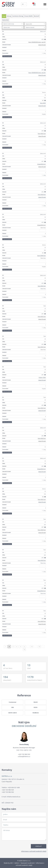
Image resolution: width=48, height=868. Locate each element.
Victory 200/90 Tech (41, 256)
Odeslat (39, 846)
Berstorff (37, 16)
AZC (11, 863)
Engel (4, 16)
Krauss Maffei (29, 16)
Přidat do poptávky (7, 56)
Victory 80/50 (43, 103)
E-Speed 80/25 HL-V (41, 164)
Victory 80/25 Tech (42, 134)
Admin (17, 863)
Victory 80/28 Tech (42, 195)
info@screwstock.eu (13, 797)
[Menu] (45, 4)
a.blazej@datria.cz (24, 756)
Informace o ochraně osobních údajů (34, 851)
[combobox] (13, 24)
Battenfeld (5, 20)
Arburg (9, 16)
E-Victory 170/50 (42, 377)
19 (24, 649)
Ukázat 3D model (42, 45)
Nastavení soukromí (27, 863)
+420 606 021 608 (14, 787)
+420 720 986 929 (8, 790)
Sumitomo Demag (18, 16)
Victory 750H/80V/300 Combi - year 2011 (37, 42)
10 (32, 647)
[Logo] (8, 4)
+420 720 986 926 (24, 754)
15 (39, 647)
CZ (23, 4)
